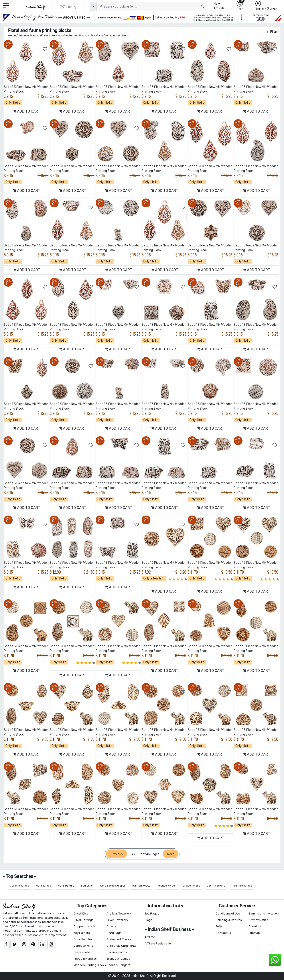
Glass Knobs (82, 952)
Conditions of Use (228, 914)
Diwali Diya (81, 914)
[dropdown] (93, 6)
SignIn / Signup (266, 9)
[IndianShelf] (35, 7)
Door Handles (83, 939)
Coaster (112, 926)
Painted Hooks (141, 886)
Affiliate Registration (159, 943)
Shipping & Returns (229, 920)
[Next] (171, 854)
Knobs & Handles (85, 959)
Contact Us (223, 933)
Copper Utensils (85, 926)
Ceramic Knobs (20, 886)
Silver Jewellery (117, 920)
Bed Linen (87, 886)
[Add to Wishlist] (45, 49)
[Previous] (117, 854)
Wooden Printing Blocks (90, 965)
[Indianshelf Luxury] (68, 7)
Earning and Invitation (264, 914)
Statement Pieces (119, 939)
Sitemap (254, 933)
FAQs (219, 926)
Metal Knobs (43, 886)
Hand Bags (114, 933)
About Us (255, 926)
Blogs (148, 920)
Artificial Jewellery (119, 914)
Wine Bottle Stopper (113, 886)
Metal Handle (66, 886)
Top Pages (152, 914)
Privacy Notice (258, 920)
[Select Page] (135, 854)
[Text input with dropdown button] (152, 6)
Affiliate (150, 937)
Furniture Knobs (242, 886)
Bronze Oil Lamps (118, 959)
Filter (272, 32)
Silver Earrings (84, 920)
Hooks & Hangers (118, 965)
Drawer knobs (191, 886)
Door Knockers (216, 886)
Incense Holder (166, 886)
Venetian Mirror (84, 946)
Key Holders (82, 933)
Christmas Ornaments (121, 946)
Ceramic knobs (117, 952)
